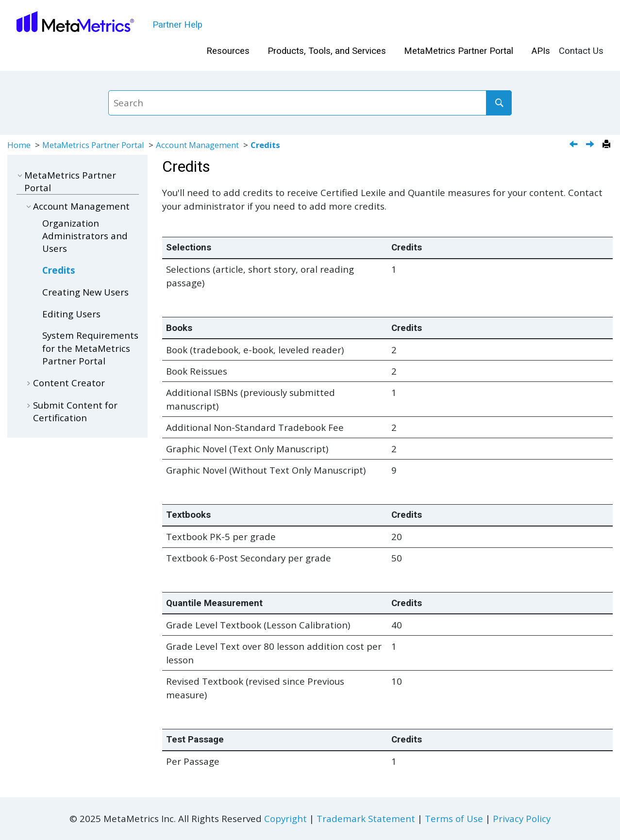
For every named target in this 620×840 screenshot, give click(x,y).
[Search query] (310, 103)
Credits (265, 145)
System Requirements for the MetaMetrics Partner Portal (90, 348)
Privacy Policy (522, 818)
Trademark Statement (366, 818)
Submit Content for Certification (75, 411)
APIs (541, 51)
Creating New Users (85, 292)
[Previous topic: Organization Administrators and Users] (575, 145)
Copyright (285, 818)
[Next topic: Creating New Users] (591, 145)
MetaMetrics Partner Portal (459, 51)
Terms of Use (454, 818)
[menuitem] (228, 51)
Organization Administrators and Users (85, 236)
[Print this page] (608, 145)
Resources (228, 51)
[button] (20, 175)
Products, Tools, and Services (327, 51)
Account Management (197, 145)
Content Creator (69, 383)
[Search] (499, 103)
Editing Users (71, 314)
